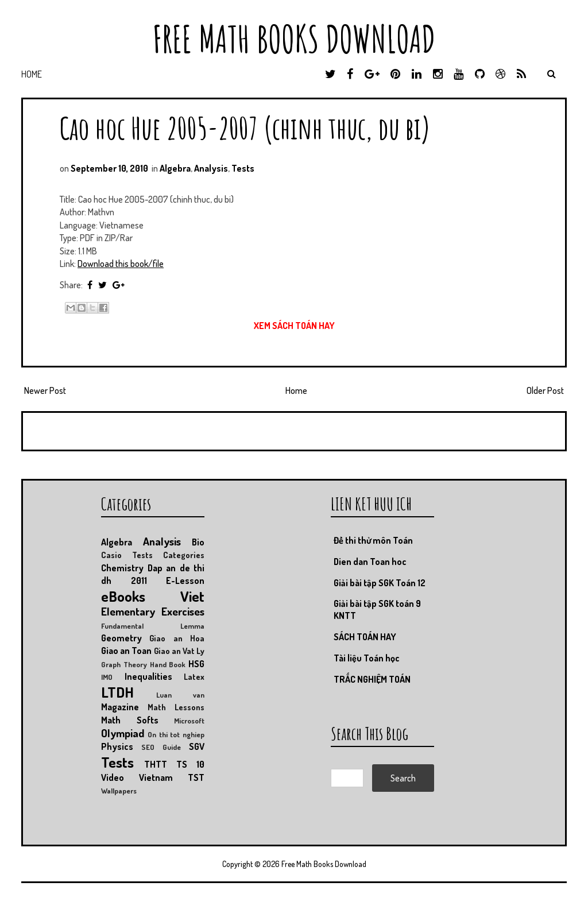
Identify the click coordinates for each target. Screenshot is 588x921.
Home (32, 74)
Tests (243, 168)
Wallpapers (119, 791)
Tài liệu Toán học (367, 658)
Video (113, 777)
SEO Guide (161, 747)
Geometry (121, 638)
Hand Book (168, 664)
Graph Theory (124, 664)
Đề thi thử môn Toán (373, 540)
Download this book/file (121, 264)
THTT (156, 764)
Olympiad (123, 733)
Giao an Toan (126, 651)
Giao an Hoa (177, 638)
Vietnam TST (172, 777)
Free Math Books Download (294, 39)
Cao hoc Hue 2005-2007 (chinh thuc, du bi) (245, 128)
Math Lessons (176, 707)
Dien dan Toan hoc (370, 562)
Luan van (180, 695)
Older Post (545, 390)
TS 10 (190, 764)
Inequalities (148, 676)
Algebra (175, 168)
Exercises (183, 611)
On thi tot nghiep (176, 734)
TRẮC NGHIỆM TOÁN (372, 679)
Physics (117, 746)
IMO (107, 677)
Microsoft (189, 721)
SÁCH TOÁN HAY (365, 637)
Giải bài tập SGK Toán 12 (380, 583)
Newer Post (45, 390)
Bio (198, 542)
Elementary (128, 611)
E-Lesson (185, 581)
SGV (197, 746)
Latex (194, 676)
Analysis (211, 168)
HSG (196, 664)
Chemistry (122, 568)
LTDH (117, 692)
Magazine (120, 707)
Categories (184, 555)
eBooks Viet (153, 596)
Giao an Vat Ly (179, 651)
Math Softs (130, 720)
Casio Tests (127, 555)
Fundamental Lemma (153, 626)
